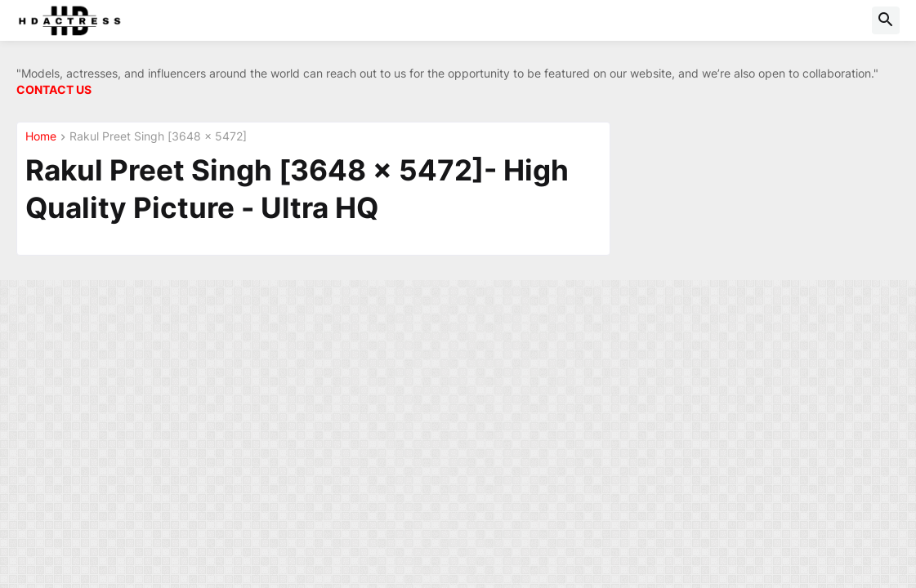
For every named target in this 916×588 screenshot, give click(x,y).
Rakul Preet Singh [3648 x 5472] (158, 137)
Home (41, 137)
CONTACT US (54, 89)
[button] (886, 20)
